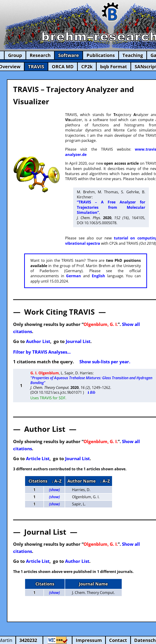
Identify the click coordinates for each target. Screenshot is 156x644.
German (74, 276)
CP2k (87, 67)
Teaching (133, 55)
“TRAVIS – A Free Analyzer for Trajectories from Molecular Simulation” (111, 207)
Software (69, 55)
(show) (54, 490)
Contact (118, 640)
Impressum (89, 640)
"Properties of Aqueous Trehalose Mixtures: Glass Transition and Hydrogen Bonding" (91, 380)
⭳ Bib (91, 392)
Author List (38, 341)
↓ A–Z (56, 481)
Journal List (78, 341)
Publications (101, 55)
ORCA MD (63, 67)
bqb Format (114, 67)
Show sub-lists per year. (105, 362)
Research (40, 55)
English (98, 276)
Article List (38, 458)
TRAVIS (36, 67)
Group (15, 55)
